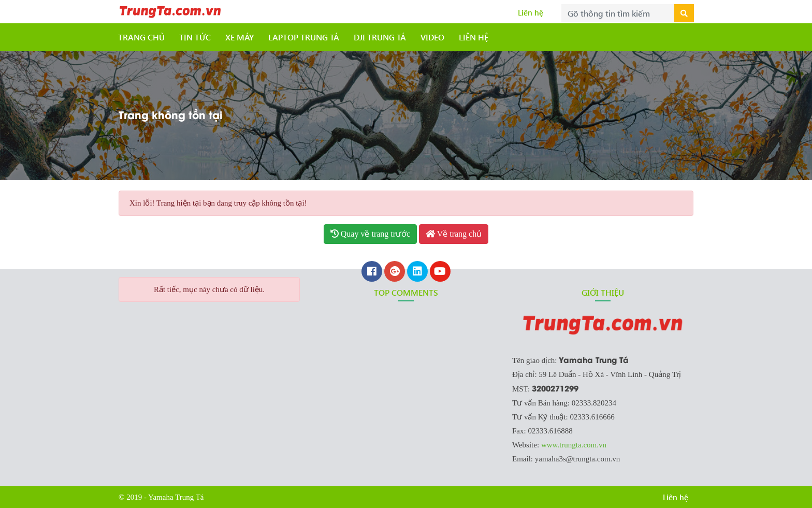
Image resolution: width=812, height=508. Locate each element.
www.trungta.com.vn (574, 445)
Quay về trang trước (370, 234)
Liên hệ (531, 12)
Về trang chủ (454, 234)
